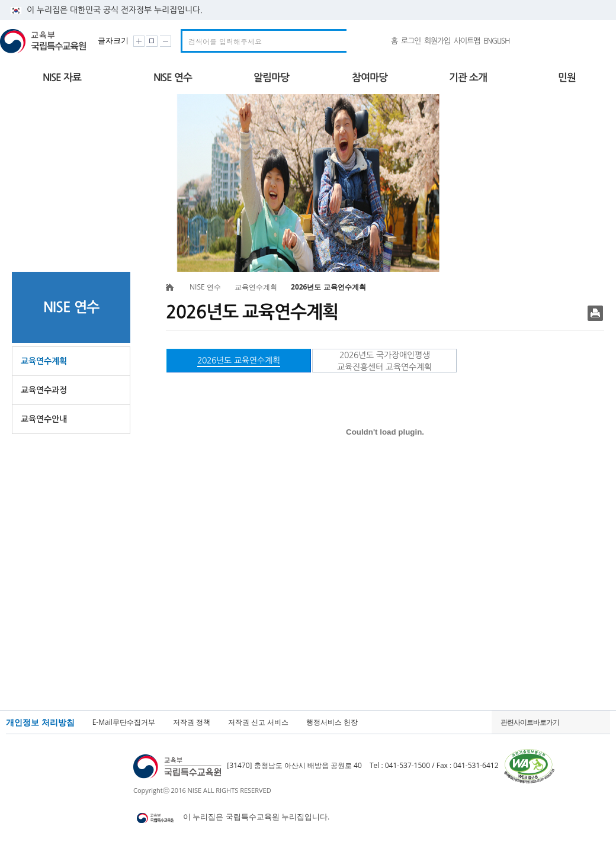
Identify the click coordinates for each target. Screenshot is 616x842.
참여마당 (370, 78)
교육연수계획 (44, 361)
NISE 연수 (173, 78)
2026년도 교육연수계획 (239, 361)
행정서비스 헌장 (332, 722)
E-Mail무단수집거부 (124, 722)
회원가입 (437, 41)
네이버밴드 (524, 41)
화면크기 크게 (139, 41)
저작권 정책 (192, 722)
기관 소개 (468, 78)
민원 (567, 78)
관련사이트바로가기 (530, 722)
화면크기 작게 (166, 41)
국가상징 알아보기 (586, 41)
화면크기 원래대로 (152, 41)
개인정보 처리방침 (40, 722)
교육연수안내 (44, 419)
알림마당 (271, 78)
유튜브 (546, 41)
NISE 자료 (62, 78)
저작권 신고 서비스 (258, 722)
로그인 (411, 41)
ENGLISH (496, 41)
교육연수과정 (44, 390)
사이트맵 (467, 41)
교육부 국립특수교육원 (45, 41)
